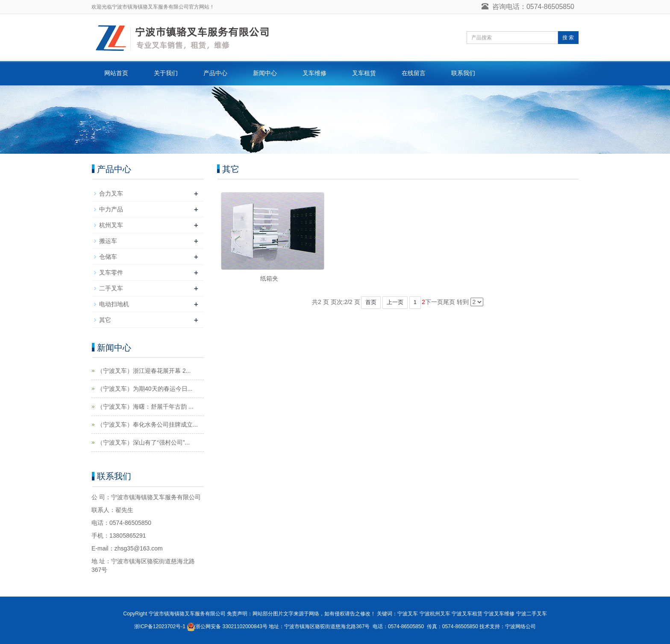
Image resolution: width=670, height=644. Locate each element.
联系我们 (463, 73)
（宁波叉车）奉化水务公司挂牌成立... (147, 424)
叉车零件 (111, 272)
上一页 (395, 302)
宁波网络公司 (520, 626)
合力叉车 (111, 193)
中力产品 (111, 209)
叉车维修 (314, 73)
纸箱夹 (269, 278)
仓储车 (108, 257)
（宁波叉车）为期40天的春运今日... (145, 389)
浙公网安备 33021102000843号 (231, 626)
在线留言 (414, 73)
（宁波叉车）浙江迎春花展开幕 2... (144, 371)
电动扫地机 (114, 304)
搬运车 (108, 241)
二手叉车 (111, 288)
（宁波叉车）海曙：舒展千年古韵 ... (145, 407)
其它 (105, 320)
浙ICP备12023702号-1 (160, 626)
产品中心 (215, 73)
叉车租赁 (364, 73)
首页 (371, 302)
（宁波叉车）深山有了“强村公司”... (143, 442)
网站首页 (116, 73)
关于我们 (166, 73)
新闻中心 (265, 73)
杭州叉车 (111, 225)
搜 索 (568, 38)
